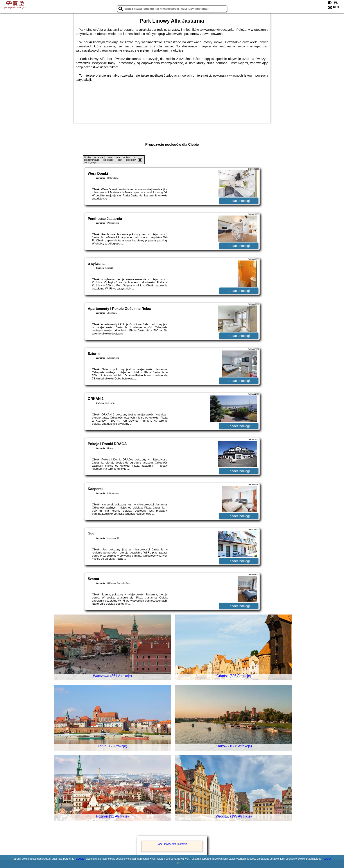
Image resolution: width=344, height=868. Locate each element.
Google (80, 859)
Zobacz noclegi (239, 201)
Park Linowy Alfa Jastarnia (172, 844)
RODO (327, 859)
